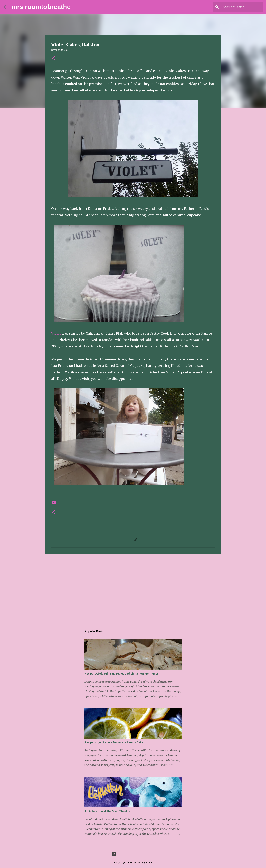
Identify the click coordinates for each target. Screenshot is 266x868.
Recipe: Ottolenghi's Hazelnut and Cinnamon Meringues (121, 674)
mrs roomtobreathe (41, 7)
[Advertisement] (133, 588)
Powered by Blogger (133, 854)
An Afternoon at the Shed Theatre (107, 811)
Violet (56, 333)
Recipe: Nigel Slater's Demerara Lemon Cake (114, 742)
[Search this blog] (242, 7)
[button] (54, 58)
